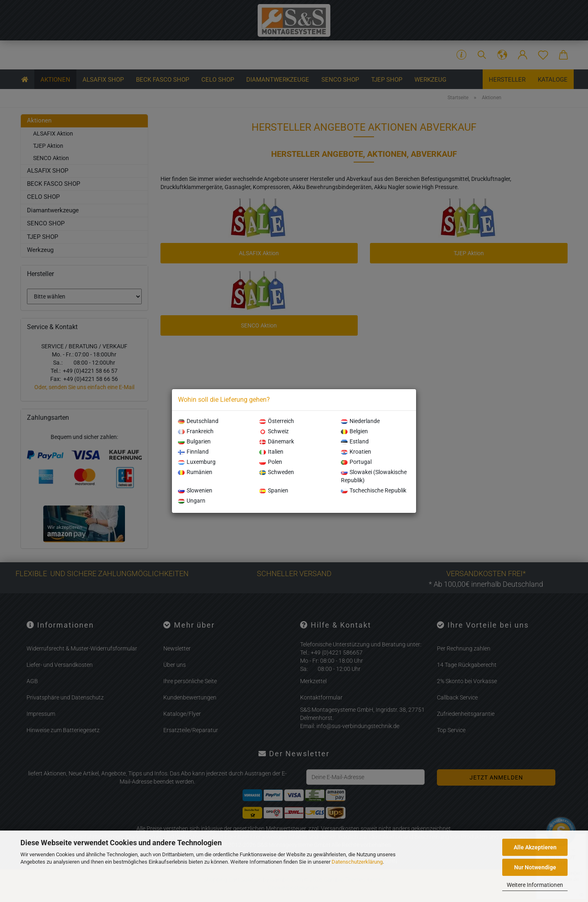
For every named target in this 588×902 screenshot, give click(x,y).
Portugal (356, 462)
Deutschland (198, 421)
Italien (271, 452)
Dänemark (277, 441)
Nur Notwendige (535, 867)
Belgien (354, 431)
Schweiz (274, 431)
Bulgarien (194, 441)
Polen (271, 462)
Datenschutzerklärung (357, 862)
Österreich (277, 421)
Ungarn (192, 501)
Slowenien (195, 490)
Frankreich (196, 431)
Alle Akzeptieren (535, 847)
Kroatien (356, 452)
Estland (355, 441)
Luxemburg (197, 462)
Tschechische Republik (374, 490)
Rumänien (195, 472)
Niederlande (360, 421)
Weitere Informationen (535, 885)
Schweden (277, 472)
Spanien (274, 490)
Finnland (193, 452)
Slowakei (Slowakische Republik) (374, 476)
